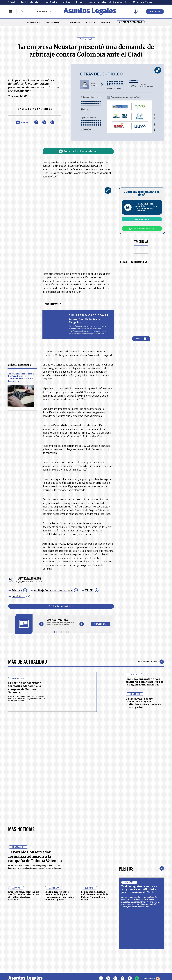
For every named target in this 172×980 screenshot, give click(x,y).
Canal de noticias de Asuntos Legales (78, 151)
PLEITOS (91, 22)
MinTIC (89, 590)
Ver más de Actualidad (151, 662)
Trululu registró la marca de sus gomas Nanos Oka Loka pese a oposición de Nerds (139, 889)
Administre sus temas (61, 606)
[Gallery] (61, 622)
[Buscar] (23, 12)
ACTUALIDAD (34, 22)
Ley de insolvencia (29, 2)
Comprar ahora (142, 219)
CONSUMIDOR (73, 22)
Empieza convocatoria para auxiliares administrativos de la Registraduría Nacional (145, 682)
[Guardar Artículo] (22, 122)
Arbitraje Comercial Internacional (53, 590)
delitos (67, 2)
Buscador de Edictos (130, 22)
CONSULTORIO (53, 22)
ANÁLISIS (105, 22)
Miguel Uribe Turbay (143, 2)
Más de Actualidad (28, 661)
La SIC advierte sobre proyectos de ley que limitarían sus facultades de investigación (143, 703)
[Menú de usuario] (136, 12)
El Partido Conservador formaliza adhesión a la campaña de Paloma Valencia (25, 688)
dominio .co (18, 596)
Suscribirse (155, 11)
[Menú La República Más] (10, 12)
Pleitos (126, 868)
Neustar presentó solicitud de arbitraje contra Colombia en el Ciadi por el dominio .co (21, 377)
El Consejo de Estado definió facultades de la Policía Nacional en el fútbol (95, 896)
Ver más (141, 339)
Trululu (79, 2)
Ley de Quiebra (51, 2)
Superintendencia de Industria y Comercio (108, 2)
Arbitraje (17, 590)
